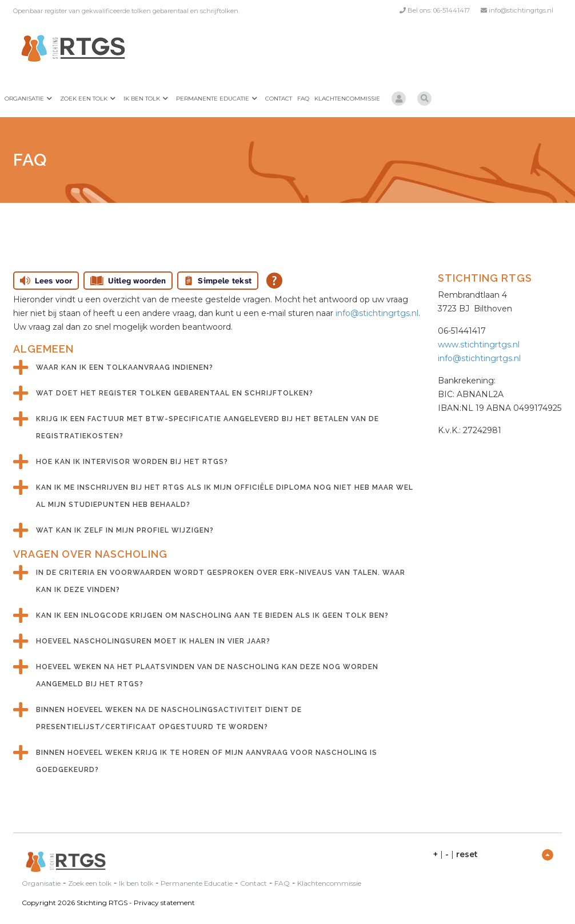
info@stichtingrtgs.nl (521, 10)
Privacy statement (164, 903)
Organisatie (24, 99)
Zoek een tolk (84, 99)
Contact (279, 99)
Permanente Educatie (213, 99)
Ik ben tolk (142, 99)
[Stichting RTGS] (70, 48)
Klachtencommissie (347, 99)
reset (467, 854)
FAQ (303, 99)
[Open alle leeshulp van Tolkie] (274, 281)
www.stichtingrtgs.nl (479, 345)
